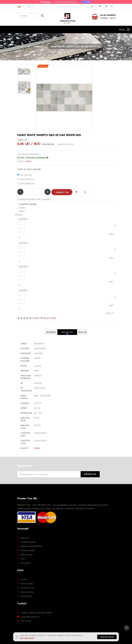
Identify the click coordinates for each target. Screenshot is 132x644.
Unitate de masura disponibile (29, 169)
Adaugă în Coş (62, 192)
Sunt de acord (107, 637)
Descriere (51, 332)
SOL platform (26, 563)
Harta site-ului (26, 596)
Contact (24, 579)
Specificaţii (67, 332)
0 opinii (35, 318)
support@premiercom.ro (31, 617)
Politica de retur (27, 554)
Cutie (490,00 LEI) (25, 179)
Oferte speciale (27, 583)
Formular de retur (28, 588)
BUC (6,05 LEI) (24, 175)
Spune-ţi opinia (48, 318)
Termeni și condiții (28, 550)
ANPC (23, 559)
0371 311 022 (26, 621)
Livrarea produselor (28, 542)
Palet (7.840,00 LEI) (26, 183)
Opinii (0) (82, 332)
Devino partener (27, 592)
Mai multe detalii (27, 638)
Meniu (122, 29)
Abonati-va (90, 474)
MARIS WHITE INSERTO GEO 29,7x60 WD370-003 (76, 46)
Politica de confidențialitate (31, 546)
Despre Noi (25, 538)
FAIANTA (38, 46)
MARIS (29, 161)
